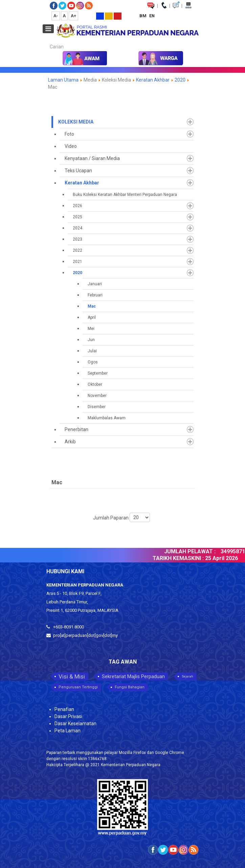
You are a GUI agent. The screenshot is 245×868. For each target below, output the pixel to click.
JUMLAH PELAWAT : (193, 551)
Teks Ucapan (78, 171)
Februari (95, 295)
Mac (92, 306)
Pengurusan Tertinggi (78, 687)
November (97, 396)
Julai (92, 351)
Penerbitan (76, 429)
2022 (77, 250)
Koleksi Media (76, 122)
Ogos (93, 362)
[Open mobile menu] (48, 29)
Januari (95, 284)
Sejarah (187, 676)
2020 (180, 80)
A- (56, 16)
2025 (77, 217)
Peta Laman (68, 731)
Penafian (64, 709)
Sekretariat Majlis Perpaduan (133, 676)
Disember (97, 407)
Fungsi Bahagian (130, 687)
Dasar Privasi (68, 716)
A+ (73, 16)
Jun (91, 340)
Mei (91, 329)
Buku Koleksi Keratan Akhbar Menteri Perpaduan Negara (125, 195)
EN (152, 16)
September (98, 373)
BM (143, 16)
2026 (77, 206)
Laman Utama (63, 80)
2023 (77, 239)
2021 (77, 262)
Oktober (95, 384)
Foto (69, 134)
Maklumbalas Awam (107, 418)
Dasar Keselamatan (75, 724)
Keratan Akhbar (153, 80)
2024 (77, 228)
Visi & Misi (72, 676)
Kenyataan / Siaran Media (92, 158)
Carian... (47, 41)
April (92, 317)
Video (71, 146)
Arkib (70, 442)
